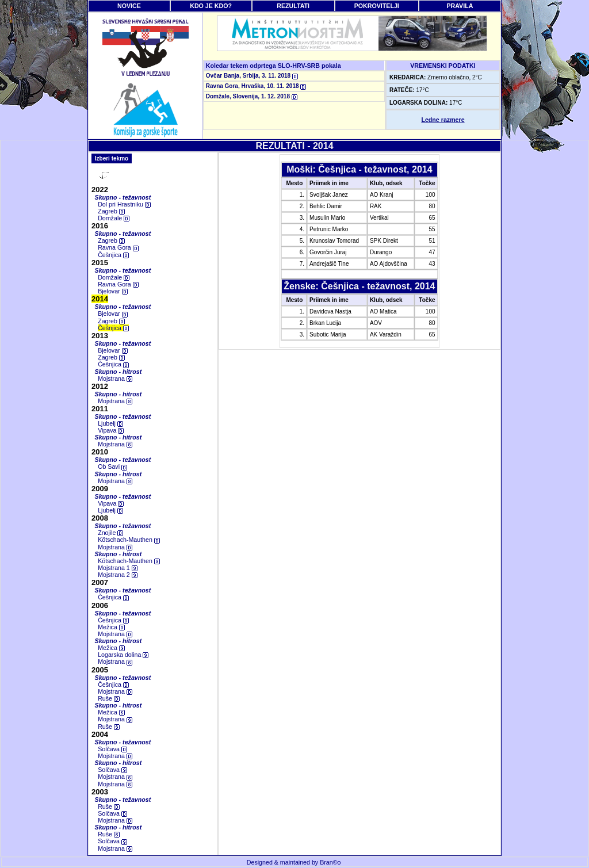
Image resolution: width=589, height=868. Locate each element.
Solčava (112, 749)
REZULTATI (293, 6)
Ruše (109, 698)
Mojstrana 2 (118, 575)
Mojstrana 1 (118, 568)
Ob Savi (112, 466)
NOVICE (129, 6)
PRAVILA (460, 6)
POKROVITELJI (377, 6)
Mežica (111, 627)
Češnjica (113, 255)
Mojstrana (115, 378)
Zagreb (111, 211)
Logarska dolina (123, 655)
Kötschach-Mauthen (129, 540)
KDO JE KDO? (211, 6)
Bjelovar (112, 291)
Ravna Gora (118, 247)
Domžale (114, 218)
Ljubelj (110, 423)
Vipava (111, 430)
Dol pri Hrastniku (124, 204)
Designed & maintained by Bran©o (294, 862)
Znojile (110, 533)
